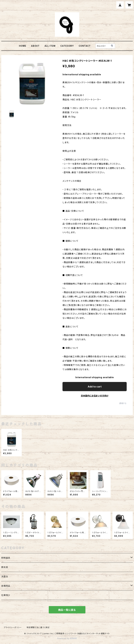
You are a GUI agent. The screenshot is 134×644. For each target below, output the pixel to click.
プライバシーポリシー (13, 627)
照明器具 (6, 558)
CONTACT (85, 46)
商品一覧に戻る (67, 610)
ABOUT (35, 46)
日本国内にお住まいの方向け (95, 396)
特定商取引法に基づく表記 (38, 627)
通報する (123, 403)
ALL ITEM (50, 46)
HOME (23, 46)
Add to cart (95, 387)
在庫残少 (6, 595)
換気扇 (5, 567)
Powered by (67, 638)
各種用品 (6, 586)
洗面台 (5, 576)
